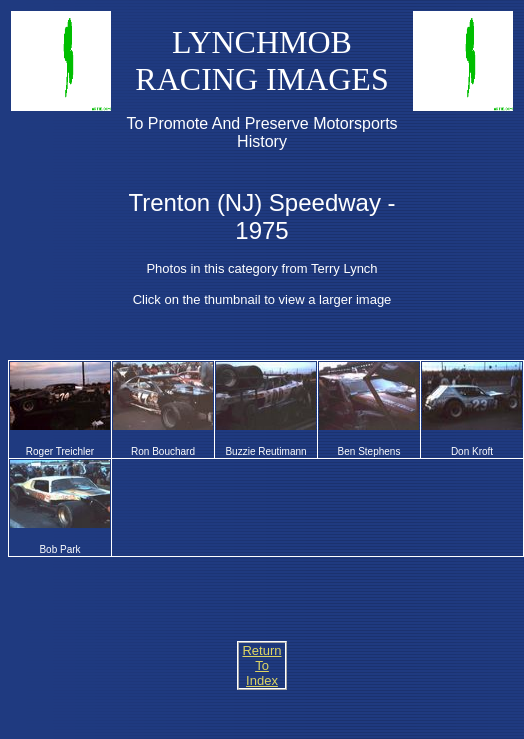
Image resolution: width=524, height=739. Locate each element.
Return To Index (261, 665)
